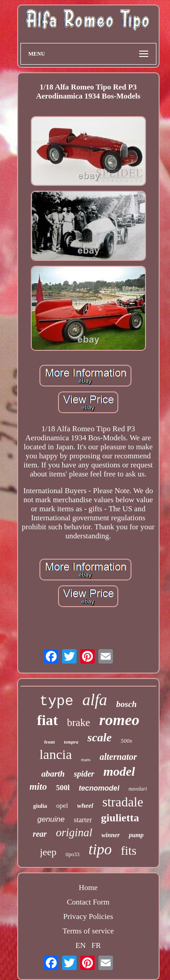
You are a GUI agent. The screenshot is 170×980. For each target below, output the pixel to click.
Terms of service (88, 931)
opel (62, 806)
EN (80, 945)
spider (84, 774)
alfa (95, 700)
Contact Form (88, 902)
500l (63, 788)
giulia (40, 806)
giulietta (120, 818)
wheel (85, 806)
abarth (53, 774)
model (119, 771)
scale (100, 737)
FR (96, 945)
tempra (71, 742)
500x (126, 741)
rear (40, 834)
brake (79, 723)
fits (129, 851)
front (49, 742)
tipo (100, 849)
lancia (56, 754)
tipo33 (73, 854)
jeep (48, 852)
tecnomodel (99, 788)
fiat (47, 720)
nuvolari (138, 789)
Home (88, 888)
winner (111, 835)
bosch (126, 704)
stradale (123, 802)
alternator (118, 757)
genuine (51, 819)
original (74, 832)
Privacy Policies (88, 916)
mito (38, 787)
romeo (119, 720)
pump (136, 835)
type (56, 701)
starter (83, 820)
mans (86, 760)
